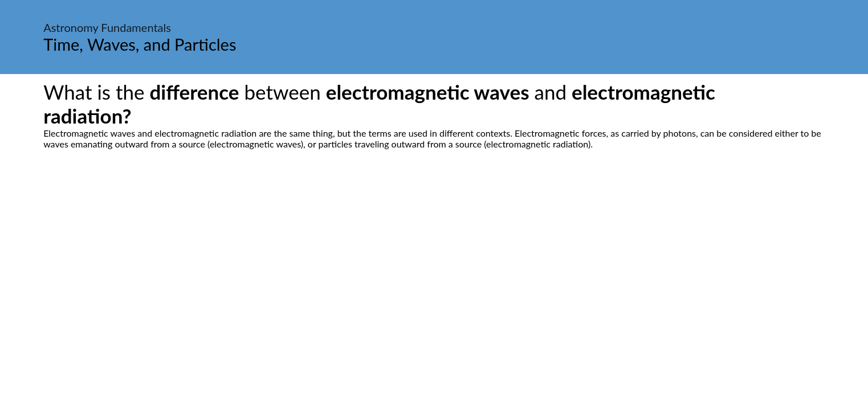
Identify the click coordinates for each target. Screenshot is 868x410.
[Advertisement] (434, 256)
